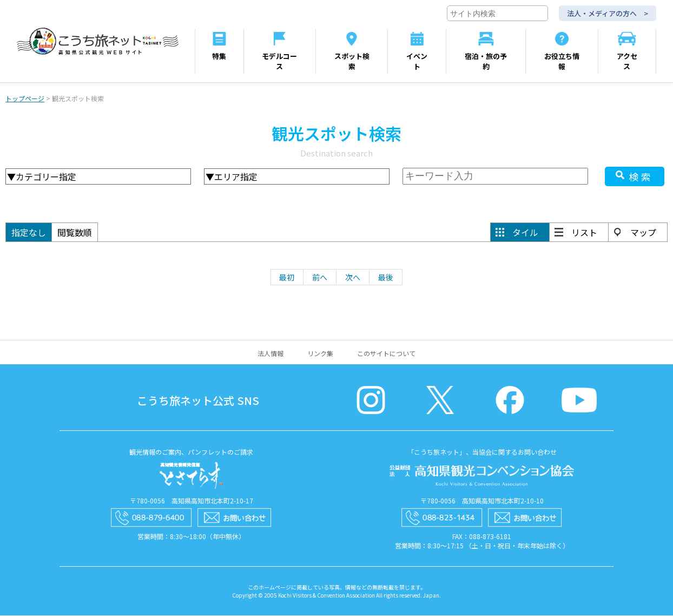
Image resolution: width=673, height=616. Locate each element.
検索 (641, 177)
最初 (287, 278)
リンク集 (320, 354)
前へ (320, 278)
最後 (386, 278)
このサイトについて (386, 354)
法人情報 (270, 354)
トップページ (25, 99)
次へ (353, 278)
